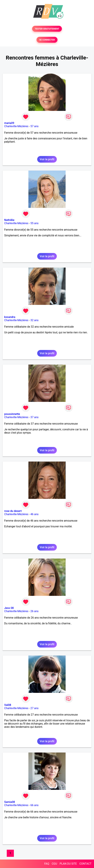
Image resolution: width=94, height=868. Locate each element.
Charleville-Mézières (16, 126)
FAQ (47, 864)
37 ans (34, 417)
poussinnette (12, 414)
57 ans (34, 126)
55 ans (34, 223)
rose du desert (13, 511)
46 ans (34, 514)
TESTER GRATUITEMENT (47, 29)
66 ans (34, 805)
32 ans (34, 320)
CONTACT (85, 864)
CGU (54, 864)
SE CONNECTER (47, 40)
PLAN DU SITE (68, 864)
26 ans (34, 611)
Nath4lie (9, 220)
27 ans (34, 708)
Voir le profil (47, 159)
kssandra (10, 317)
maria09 (9, 123)
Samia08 (10, 802)
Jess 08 (9, 608)
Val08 (8, 705)
